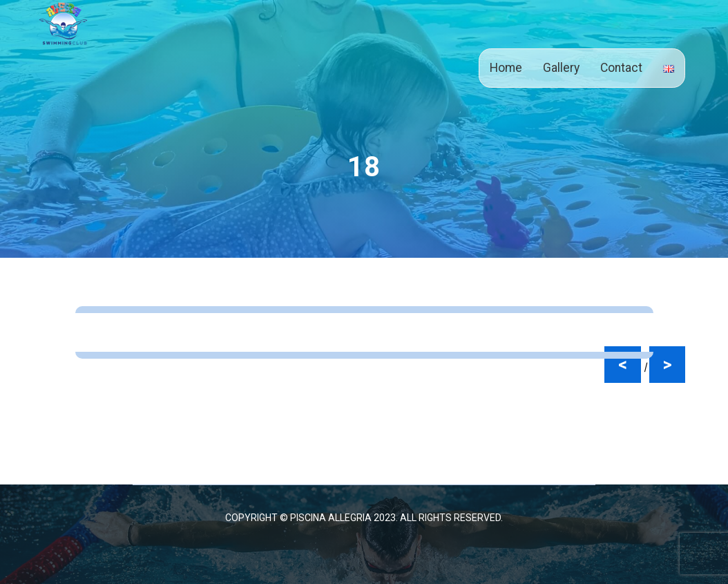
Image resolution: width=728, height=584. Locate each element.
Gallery (561, 68)
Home (506, 68)
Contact (621, 68)
